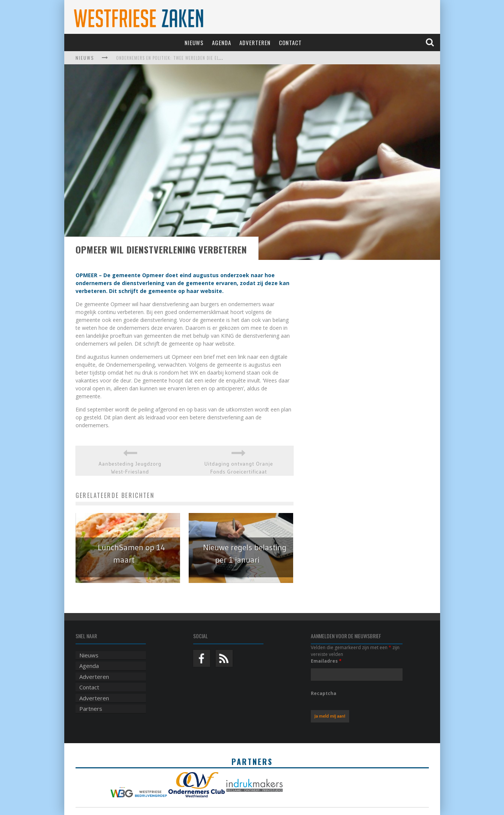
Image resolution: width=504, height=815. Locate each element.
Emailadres (326, 661)
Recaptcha (324, 693)
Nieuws (194, 42)
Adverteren (255, 42)
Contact (290, 42)
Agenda (222, 42)
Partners (91, 709)
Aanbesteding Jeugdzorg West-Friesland (130, 468)
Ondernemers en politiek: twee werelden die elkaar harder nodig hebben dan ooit (207, 58)
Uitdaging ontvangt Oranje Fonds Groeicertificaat (239, 468)
